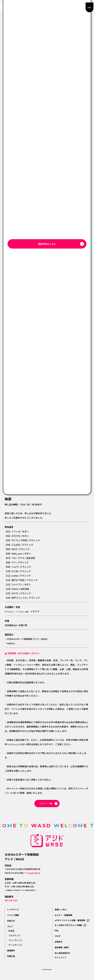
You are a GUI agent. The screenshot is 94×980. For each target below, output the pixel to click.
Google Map (33, 873)
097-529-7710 (11, 900)
